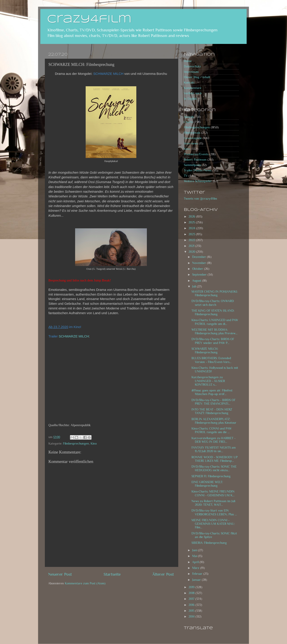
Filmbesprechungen (76, 444)
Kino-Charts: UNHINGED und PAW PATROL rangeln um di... (215, 322)
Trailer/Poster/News (198, 170)
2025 (192, 222)
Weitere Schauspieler (198, 181)
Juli (195, 286)
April (196, 562)
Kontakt (189, 83)
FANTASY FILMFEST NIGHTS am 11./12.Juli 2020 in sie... (214, 449)
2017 (192, 599)
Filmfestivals (192, 133)
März (196, 568)
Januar (197, 580)
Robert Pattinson (195, 160)
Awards (189, 117)
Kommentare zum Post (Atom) (85, 583)
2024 (192, 228)
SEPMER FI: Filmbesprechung (211, 476)
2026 (192, 217)
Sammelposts (193, 165)
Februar (198, 574)
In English (190, 99)
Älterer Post (163, 574)
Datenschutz (192, 66)
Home (188, 61)
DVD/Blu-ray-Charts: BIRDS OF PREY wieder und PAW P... (213, 341)
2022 (192, 240)
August (197, 281)
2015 (192, 611)
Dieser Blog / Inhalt (197, 77)
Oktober (198, 269)
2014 (192, 617)
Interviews (191, 144)
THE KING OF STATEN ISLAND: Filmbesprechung (213, 312)
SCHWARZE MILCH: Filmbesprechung (205, 351)
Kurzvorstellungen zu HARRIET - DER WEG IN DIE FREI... (213, 440)
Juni (195, 550)
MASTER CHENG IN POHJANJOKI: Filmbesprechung (215, 293)
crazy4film (89, 19)
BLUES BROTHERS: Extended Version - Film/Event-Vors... (211, 360)
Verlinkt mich (193, 93)
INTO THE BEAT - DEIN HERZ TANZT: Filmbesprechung (212, 411)
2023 (192, 234)
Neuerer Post (60, 574)
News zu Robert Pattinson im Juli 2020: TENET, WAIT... (213, 503)
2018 (192, 593)
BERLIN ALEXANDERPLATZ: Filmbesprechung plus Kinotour (214, 421)
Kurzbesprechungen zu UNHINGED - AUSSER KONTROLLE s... (208, 381)
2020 (192, 252)
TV (186, 176)
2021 (192, 246)
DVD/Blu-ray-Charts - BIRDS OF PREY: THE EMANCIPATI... (213, 402)
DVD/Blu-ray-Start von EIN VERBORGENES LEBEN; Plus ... (214, 512)
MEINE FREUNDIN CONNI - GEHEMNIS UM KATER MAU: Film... (213, 524)
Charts (188, 122)
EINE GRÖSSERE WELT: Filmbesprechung (207, 484)
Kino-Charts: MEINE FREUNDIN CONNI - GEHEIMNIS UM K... (213, 493)
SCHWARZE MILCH (74, 336)
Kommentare (193, 88)
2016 (192, 605)
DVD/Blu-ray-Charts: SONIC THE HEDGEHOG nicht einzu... (214, 468)
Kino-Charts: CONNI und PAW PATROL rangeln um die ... (212, 430)
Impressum (191, 72)
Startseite (112, 574)
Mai (195, 556)
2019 (192, 587)
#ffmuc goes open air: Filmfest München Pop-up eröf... (212, 392)
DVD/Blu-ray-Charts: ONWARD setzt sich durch (213, 303)
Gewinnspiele (193, 138)
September (200, 275)
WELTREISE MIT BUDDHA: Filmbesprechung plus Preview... (214, 332)
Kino (94, 444)
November (200, 263)
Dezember (200, 257)
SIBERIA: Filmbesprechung (209, 543)
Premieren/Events (196, 154)
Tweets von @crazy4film (200, 199)
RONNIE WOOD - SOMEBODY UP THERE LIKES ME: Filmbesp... (215, 459)
